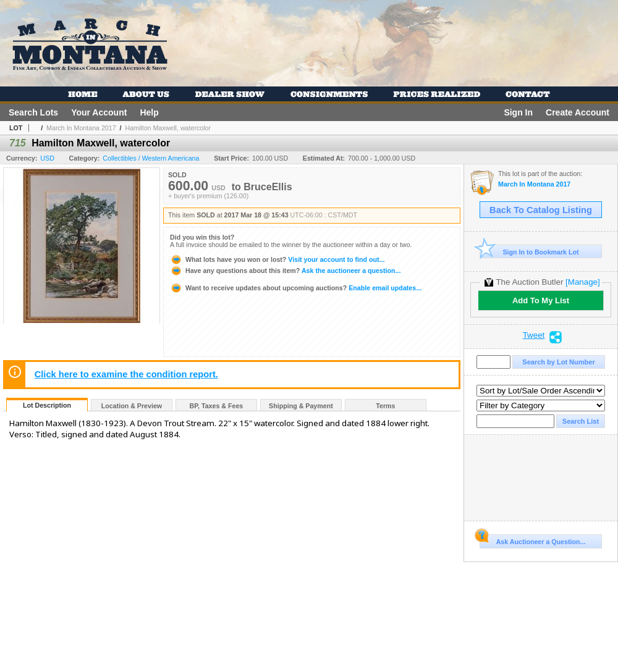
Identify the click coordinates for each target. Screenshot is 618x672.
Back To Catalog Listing (541, 210)
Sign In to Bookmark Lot (529, 252)
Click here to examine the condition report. (126, 374)
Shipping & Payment (301, 406)
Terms (385, 406)
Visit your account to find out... (277, 259)
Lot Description (47, 405)
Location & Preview (132, 406)
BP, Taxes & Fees (217, 406)
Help (149, 112)
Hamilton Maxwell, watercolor (168, 128)
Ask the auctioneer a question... (285, 271)
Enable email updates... (296, 288)
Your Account (99, 112)
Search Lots (33, 112)
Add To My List (541, 300)
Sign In (518, 112)
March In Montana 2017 (81, 128)
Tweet (534, 335)
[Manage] (582, 282)
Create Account (578, 112)
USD (47, 158)
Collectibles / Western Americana (151, 158)
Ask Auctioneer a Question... (532, 540)
